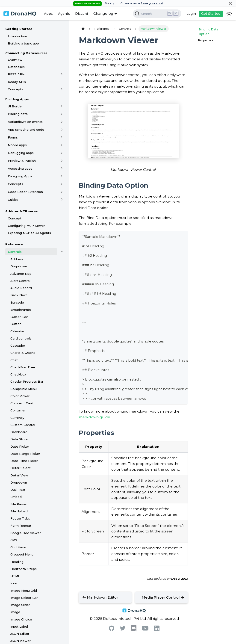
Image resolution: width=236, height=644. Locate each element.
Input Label (19, 626)
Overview (15, 60)
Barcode (17, 302)
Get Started (211, 14)
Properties (206, 40)
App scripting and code (26, 130)
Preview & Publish (22, 161)
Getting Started (19, 29)
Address (17, 259)
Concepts (15, 89)
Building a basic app (23, 43)
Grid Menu (18, 547)
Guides (13, 200)
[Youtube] (145, 629)
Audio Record (21, 288)
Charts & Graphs (23, 353)
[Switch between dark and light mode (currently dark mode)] (229, 14)
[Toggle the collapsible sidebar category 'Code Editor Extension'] (62, 192)
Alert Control (20, 281)
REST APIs (16, 74)
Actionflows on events (25, 122)
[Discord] (134, 630)
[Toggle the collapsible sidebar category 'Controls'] (62, 252)
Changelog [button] (103, 13)
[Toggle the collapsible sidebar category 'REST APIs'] (62, 74)
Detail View (19, 475)
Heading (17, 562)
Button (16, 324)
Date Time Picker (24, 461)
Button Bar (19, 317)
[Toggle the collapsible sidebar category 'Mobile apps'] (62, 145)
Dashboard (19, 432)
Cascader (18, 346)
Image (15, 612)
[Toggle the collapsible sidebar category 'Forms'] (62, 137)
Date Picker (20, 446)
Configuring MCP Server (26, 226)
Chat (14, 360)
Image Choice (21, 619)
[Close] (230, 3)
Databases (16, 67)
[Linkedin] (157, 630)
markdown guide (94, 417)
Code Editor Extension (25, 192)
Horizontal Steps (24, 569)
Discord (82, 14)
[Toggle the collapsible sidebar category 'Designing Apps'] (62, 176)
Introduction (17, 36)
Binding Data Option (207, 32)
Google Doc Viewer (26, 533)
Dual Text (18, 490)
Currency (17, 418)
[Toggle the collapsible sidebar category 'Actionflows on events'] (62, 122)
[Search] (157, 14)
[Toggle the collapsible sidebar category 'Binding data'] (62, 114)
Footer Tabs (20, 518)
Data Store (19, 439)
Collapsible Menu (24, 389)
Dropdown (19, 266)
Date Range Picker (25, 454)
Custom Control (23, 425)
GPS (14, 540)
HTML (15, 576)
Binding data (18, 114)
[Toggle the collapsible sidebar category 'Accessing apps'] (62, 168)
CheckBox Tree (23, 367)
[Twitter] (123, 629)
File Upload (19, 511)
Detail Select (21, 468)
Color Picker (20, 396)
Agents (64, 14)
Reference (14, 244)
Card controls (21, 338)
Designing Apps (20, 176)
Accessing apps (20, 168)
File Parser (19, 504)
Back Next (19, 295)
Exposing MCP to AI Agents (29, 233)
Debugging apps (21, 153)
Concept (15, 218)
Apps (48, 14)
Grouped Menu (22, 554)
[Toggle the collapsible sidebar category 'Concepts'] (62, 89)
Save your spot (152, 3)
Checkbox (18, 374)
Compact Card (22, 403)
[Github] (112, 630)
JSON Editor (20, 634)
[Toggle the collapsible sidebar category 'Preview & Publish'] (62, 161)
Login (191, 14)
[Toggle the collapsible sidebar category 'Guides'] (62, 200)
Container (18, 410)
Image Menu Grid (24, 591)
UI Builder (15, 106)
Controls (15, 252)
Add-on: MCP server (22, 211)
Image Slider (20, 605)
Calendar (17, 331)
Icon (14, 583)
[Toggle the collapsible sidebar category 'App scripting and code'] (62, 130)
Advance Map (21, 274)
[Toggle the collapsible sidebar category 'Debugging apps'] (62, 153)
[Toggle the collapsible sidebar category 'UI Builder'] (62, 106)
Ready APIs (17, 82)
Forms (13, 137)
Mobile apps (17, 145)
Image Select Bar (24, 598)
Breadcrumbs (21, 310)
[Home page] (83, 29)
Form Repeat (21, 526)
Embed (16, 497)
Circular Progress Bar (27, 381)
